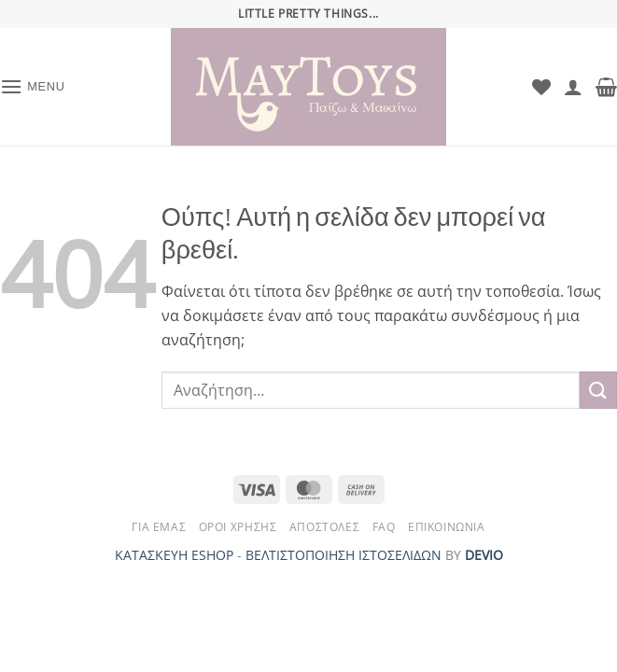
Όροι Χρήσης (238, 527)
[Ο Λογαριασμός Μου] (573, 87)
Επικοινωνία (447, 527)
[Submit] (598, 390)
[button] (33, 86)
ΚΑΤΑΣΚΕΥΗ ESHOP (174, 555)
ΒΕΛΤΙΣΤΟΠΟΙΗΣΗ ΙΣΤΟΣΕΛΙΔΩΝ (344, 555)
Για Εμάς (159, 527)
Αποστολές (325, 527)
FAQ (384, 527)
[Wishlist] (541, 87)
